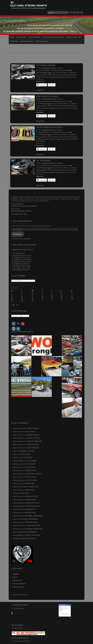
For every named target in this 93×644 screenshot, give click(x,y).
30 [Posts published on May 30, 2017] (22, 300)
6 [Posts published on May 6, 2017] (61, 292)
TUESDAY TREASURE (34, 441)
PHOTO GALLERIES (42, 41)
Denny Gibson (18, 461)
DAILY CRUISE (30, 431)
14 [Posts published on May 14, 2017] (72, 294)
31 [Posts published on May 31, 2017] (33, 300)
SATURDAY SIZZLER (46, 65)
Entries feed (18, 580)
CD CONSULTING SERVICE (21, 641)
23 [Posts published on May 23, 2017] (22, 298)
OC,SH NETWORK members (21, 211)
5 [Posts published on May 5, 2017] (52, 292)
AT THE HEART (43, 160)
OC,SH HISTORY (21, 37)
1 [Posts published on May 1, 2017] (12, 292)
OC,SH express (19, 608)
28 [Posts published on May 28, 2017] (72, 298)
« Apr (13, 305)
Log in (15, 577)
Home (12, 37)
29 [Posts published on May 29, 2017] (12, 300)
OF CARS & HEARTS (32, 428)
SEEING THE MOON (32, 535)
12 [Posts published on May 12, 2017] (52, 294)
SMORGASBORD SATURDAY (50, 127)
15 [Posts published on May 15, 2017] (12, 296)
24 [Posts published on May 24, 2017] (33, 298)
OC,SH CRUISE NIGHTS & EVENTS (53, 37)
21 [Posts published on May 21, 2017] (72, 296)
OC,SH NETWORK (34, 37)
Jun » (18, 305)
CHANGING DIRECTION (33, 529)
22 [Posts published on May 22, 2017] (12, 298)
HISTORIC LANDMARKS (34, 516)
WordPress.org (18, 587)
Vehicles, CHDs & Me (73, 37)
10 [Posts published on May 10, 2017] (33, 294)
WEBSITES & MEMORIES (28, 532)
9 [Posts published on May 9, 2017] (22, 294)
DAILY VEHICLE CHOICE (47, 96)
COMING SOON (30, 470)
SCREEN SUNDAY (33, 435)
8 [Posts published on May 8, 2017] (12, 294)
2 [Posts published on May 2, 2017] (22, 292)
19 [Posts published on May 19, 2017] (52, 296)
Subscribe (18, 234)
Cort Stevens (18, 535)
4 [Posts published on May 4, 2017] (42, 292)
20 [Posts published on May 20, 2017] (61, 296)
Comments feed (19, 583)
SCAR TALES (30, 483)
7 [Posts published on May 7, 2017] (72, 292)
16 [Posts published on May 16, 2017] (22, 296)
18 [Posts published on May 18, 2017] (43, 296)
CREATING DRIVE (32, 522)
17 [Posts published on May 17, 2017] (33, 296)
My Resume (14, 41)
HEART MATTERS (33, 438)
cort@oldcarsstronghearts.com (22, 249)
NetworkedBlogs (63, 604)
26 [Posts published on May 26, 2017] (52, 298)
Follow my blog (65, 613)
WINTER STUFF (31, 499)
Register (16, 574)
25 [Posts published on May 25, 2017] (43, 298)
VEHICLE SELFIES (32, 496)
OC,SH (60, 68)
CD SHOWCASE (17, 628)
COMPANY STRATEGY (27, 451)
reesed (16, 538)
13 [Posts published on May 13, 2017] (61, 294)
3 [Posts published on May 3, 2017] (32, 292)
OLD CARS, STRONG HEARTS (29, 6)
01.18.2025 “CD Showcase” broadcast (24, 206)
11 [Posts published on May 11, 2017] (42, 294)
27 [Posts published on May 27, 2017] (61, 298)
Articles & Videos (27, 41)
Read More (40, 90)
